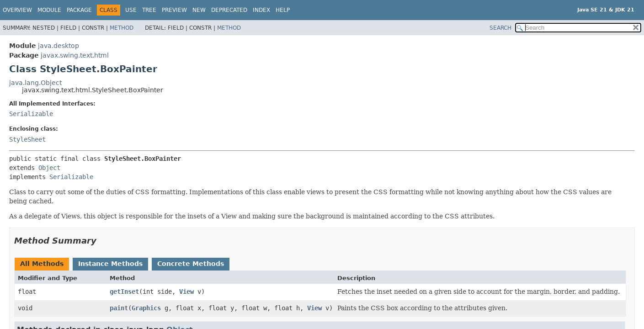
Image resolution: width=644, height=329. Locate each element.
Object (49, 168)
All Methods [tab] (42, 264)
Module (49, 10)
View (186, 292)
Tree (149, 10)
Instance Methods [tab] (110, 264)
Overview (17, 10)
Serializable (31, 114)
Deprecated (229, 10)
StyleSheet (27, 139)
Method (122, 28)
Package (79, 10)
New (199, 10)
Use (131, 10)
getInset (124, 292)
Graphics (146, 308)
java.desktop (59, 46)
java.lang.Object (35, 83)
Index (261, 10)
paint (119, 308)
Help (283, 10)
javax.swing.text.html (75, 55)
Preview (174, 10)
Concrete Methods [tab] (191, 264)
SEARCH (500, 28)
